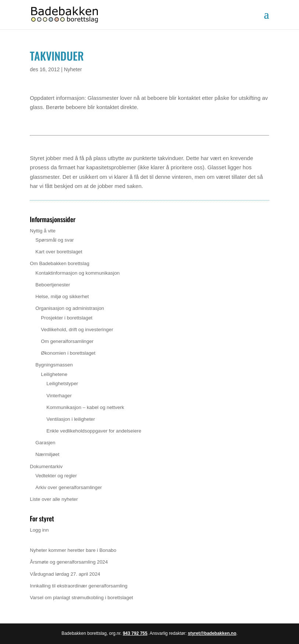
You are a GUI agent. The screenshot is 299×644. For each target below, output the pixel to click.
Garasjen (45, 443)
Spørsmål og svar (54, 240)
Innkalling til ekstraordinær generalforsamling (79, 586)
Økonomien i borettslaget (68, 353)
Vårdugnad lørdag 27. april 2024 (65, 574)
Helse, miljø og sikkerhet (62, 296)
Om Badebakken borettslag (60, 263)
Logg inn (39, 530)
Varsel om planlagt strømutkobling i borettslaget (81, 598)
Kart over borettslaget (59, 252)
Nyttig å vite (43, 231)
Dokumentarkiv (46, 466)
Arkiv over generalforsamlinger (69, 487)
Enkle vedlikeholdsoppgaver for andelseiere (94, 431)
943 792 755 (135, 633)
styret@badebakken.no (212, 633)
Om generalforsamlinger (67, 341)
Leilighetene (54, 374)
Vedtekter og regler (56, 476)
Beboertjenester (53, 285)
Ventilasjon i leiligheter (71, 419)
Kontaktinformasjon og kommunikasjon (77, 273)
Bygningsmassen (54, 365)
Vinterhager (59, 396)
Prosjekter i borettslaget (67, 318)
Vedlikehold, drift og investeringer (77, 330)
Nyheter (73, 69)
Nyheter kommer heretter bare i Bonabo (73, 550)
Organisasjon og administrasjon (70, 308)
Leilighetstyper (62, 383)
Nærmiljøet (47, 454)
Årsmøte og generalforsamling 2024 (69, 562)
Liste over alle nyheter (54, 499)
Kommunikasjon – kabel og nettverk (85, 407)
